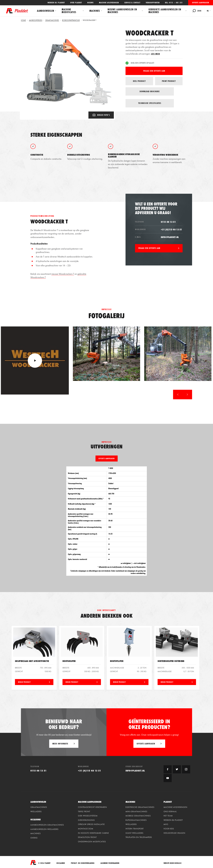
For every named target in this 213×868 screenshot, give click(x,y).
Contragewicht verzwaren (92, 806)
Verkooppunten (153, 3)
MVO (166, 823)
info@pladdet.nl (170, 236)
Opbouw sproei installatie (91, 823)
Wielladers (36, 811)
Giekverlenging (86, 819)
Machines (95, 11)
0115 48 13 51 (168, 221)
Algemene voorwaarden (110, 862)
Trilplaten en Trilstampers (139, 836)
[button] (178, 394)
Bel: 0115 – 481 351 (174, 3)
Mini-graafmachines (136, 811)
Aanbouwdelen (46, 11)
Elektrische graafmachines (140, 806)
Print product (169, 81)
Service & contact (132, 3)
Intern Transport (135, 828)
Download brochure (139, 91)
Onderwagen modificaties (92, 841)
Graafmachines (39, 806)
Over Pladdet (76, 3)
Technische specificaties (169, 91)
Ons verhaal (170, 811)
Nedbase (178, 861)
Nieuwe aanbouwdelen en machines (123, 11)
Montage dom (86, 828)
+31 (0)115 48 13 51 (172, 229)
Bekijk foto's (101, 114)
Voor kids (169, 828)
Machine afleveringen (109, 3)
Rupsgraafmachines (136, 819)
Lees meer (156, 54)
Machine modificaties (70, 11)
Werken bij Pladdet (56, 3)
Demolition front (87, 836)
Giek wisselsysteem (88, 815)
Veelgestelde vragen (174, 832)
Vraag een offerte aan (154, 71)
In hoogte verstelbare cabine (93, 832)
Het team (168, 815)
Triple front (84, 811)
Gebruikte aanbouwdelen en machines (164, 11)
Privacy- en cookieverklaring (83, 862)
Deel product (139, 81)
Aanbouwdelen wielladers (44, 828)
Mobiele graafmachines (138, 815)
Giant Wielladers (134, 832)
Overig (34, 837)
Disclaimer (61, 862)
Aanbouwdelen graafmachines (47, 824)
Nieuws (90, 3)
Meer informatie (60, 743)
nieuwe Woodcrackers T (63, 273)
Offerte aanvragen (201, 3)
